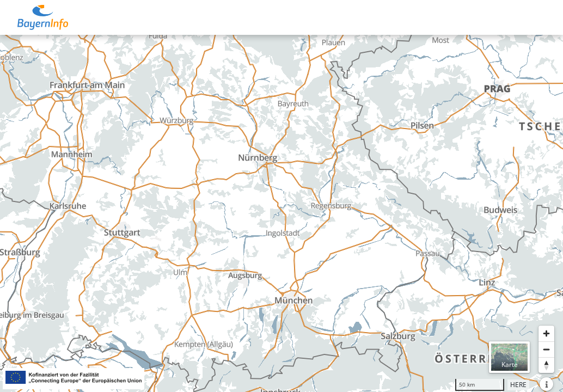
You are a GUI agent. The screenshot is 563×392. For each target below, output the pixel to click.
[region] (281, 213)
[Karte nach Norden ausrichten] (546, 365)
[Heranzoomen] (546, 333)
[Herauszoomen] (546, 349)
